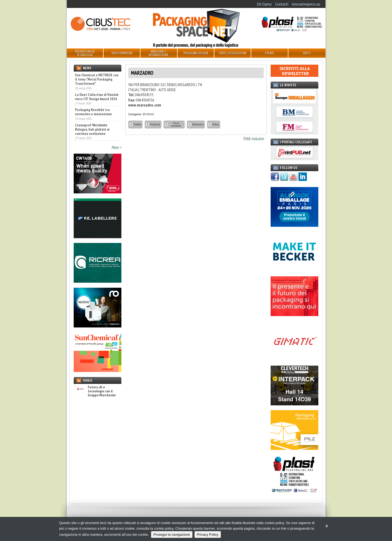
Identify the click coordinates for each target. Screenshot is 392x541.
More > (116, 147)
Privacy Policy (208, 535)
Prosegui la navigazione (172, 535)
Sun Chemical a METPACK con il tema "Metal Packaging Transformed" (97, 79)
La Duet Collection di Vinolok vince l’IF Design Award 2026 (97, 97)
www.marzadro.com (145, 105)
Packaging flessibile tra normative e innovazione (93, 112)
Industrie (258, 139)
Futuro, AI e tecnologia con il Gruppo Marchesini (95, 391)
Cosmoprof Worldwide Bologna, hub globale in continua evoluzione (92, 129)
